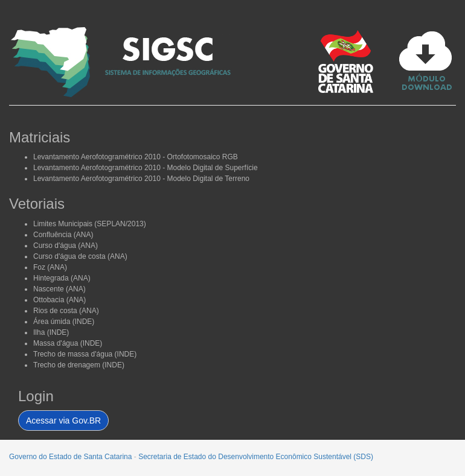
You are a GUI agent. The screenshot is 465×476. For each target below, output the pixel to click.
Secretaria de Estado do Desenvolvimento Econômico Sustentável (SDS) (256, 457)
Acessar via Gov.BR (63, 420)
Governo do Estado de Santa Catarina (70, 457)
